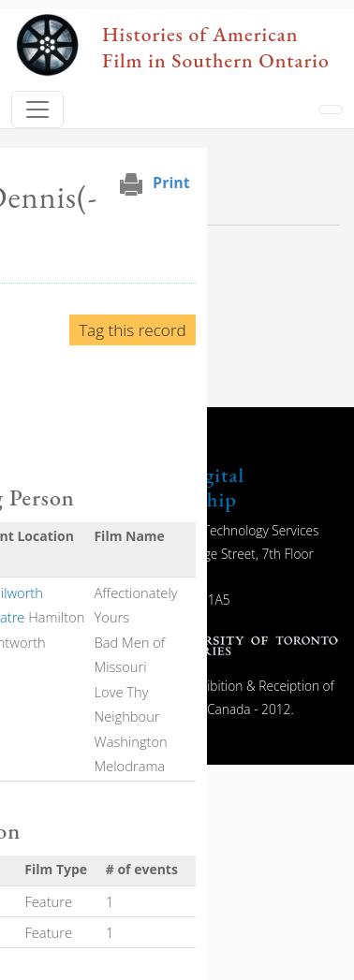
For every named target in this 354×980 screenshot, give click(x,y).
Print (171, 183)
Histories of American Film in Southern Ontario (216, 47)
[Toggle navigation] (37, 110)
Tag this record (133, 330)
